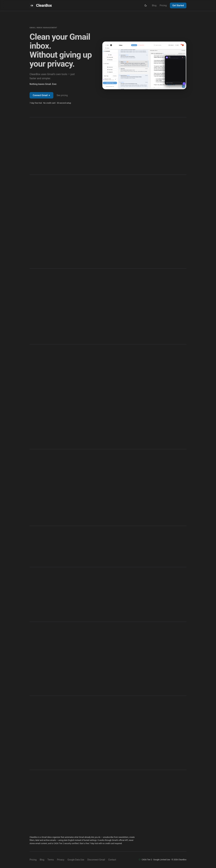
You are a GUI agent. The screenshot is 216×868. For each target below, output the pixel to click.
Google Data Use (76, 860)
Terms (51, 860)
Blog (154, 5)
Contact (112, 860)
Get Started (178, 5)
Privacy (61, 860)
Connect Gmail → (41, 95)
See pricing (62, 95)
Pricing (163, 5)
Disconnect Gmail (96, 860)
